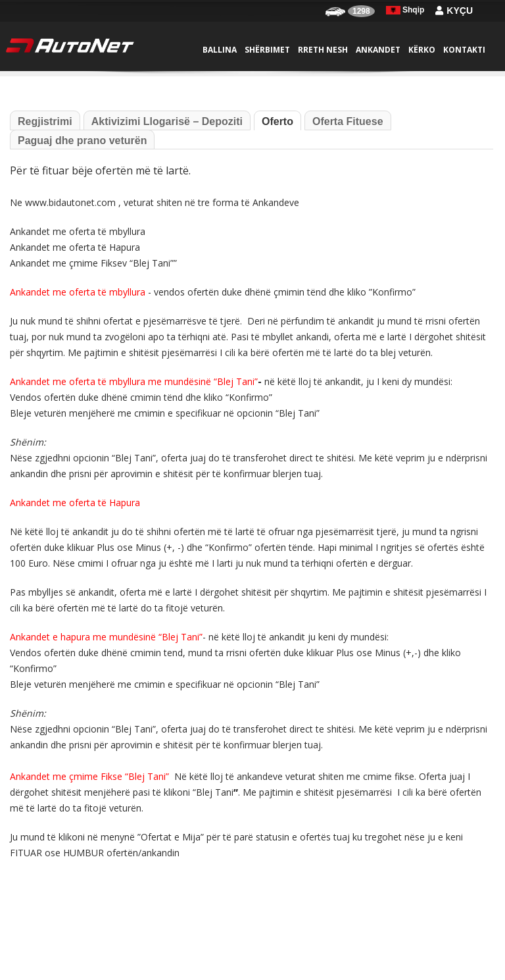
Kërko (422, 50)
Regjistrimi (45, 121)
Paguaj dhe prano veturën (82, 141)
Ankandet (378, 50)
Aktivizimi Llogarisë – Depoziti (167, 121)
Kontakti (464, 50)
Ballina (220, 50)
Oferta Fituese (348, 121)
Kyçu (454, 11)
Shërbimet (267, 50)
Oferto (277, 121)
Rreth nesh (323, 50)
